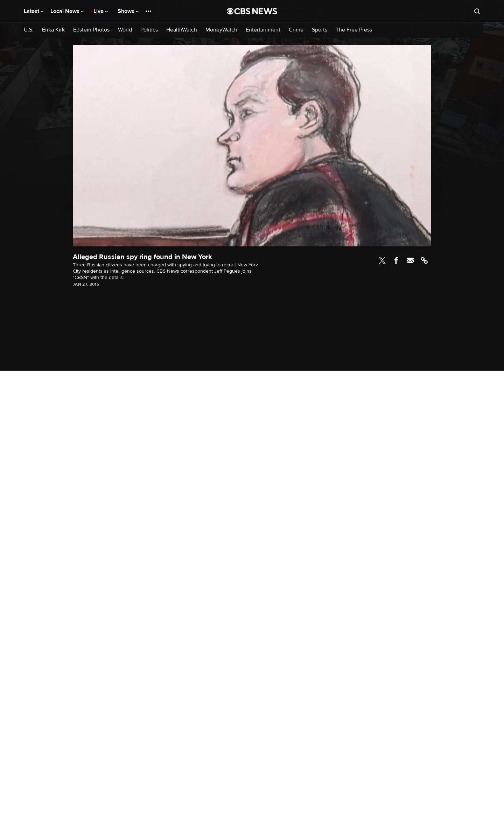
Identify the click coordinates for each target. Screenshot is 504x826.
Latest (34, 11)
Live (101, 11)
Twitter (382, 260)
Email (410, 260)
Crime (296, 30)
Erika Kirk (53, 30)
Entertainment (263, 30)
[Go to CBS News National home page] (252, 11)
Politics (149, 30)
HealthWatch (182, 30)
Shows (128, 11)
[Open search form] (477, 11)
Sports (320, 30)
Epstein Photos (91, 30)
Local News (67, 11)
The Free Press (354, 30)
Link (424, 260)
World (125, 30)
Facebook (396, 260)
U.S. (29, 30)
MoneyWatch (221, 30)
